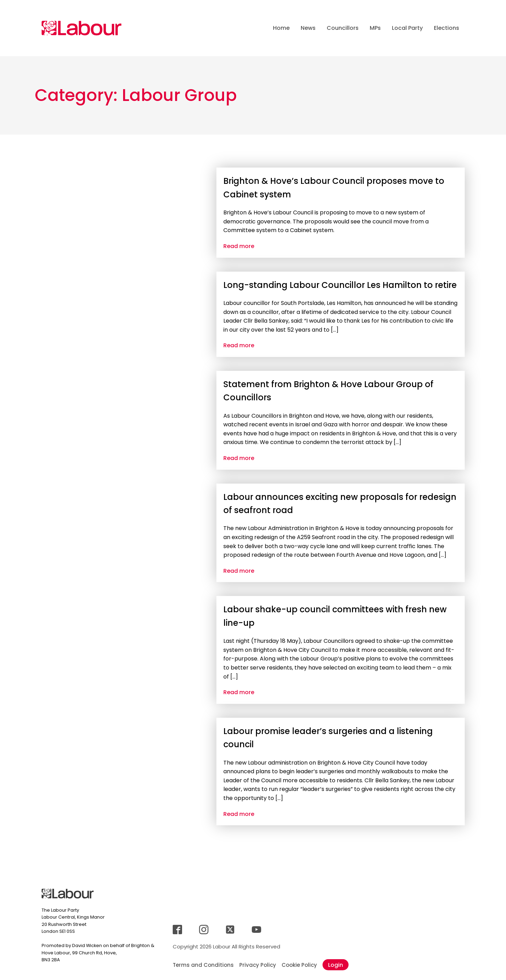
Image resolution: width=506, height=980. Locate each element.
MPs (375, 28)
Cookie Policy (299, 965)
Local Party (407, 28)
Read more (239, 246)
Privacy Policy (258, 965)
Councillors (343, 28)
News (308, 28)
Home (281, 28)
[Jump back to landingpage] (82, 28)
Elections (447, 28)
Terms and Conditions (203, 965)
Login (336, 965)
